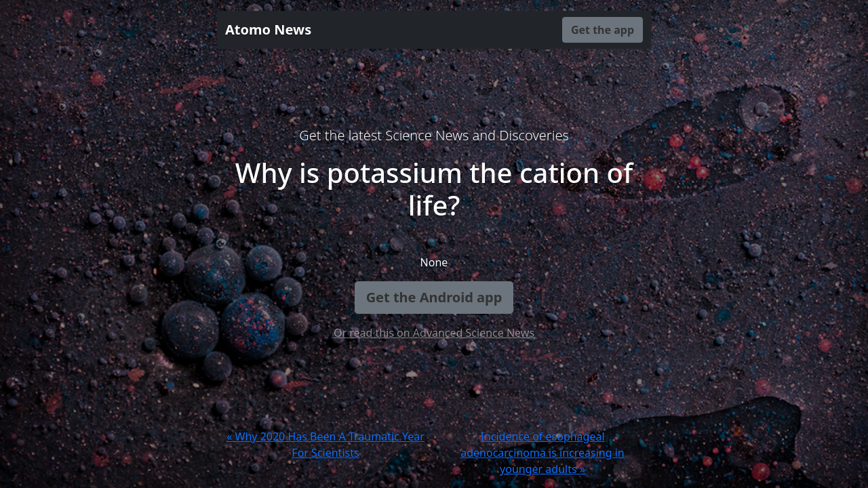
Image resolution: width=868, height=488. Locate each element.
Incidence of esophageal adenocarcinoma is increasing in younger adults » (542, 453)
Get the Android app (434, 297)
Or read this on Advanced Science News (434, 333)
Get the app (603, 30)
